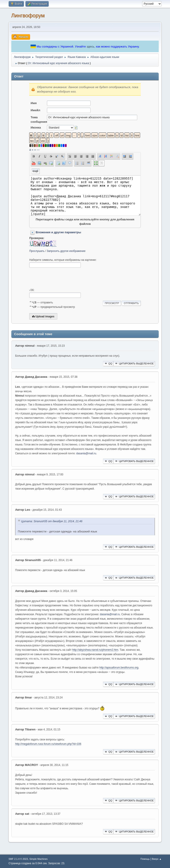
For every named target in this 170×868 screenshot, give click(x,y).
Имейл (35, 110)
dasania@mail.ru (86, 453)
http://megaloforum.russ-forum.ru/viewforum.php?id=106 (48, 744)
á (30, 150)
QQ (108, 364)
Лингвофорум (28, 15)
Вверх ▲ (157, 859)
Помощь (145, 859)
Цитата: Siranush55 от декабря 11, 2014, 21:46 (52, 522)
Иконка (36, 128)
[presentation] (63, 278)
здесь (90, 46)
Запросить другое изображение (66, 251)
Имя (34, 103)
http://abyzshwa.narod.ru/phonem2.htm (95, 650)
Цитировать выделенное (134, 364)
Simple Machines (39, 859)
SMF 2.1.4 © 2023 (18, 859)
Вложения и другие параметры (58, 232)
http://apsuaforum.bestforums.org (119, 668)
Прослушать (37, 251)
